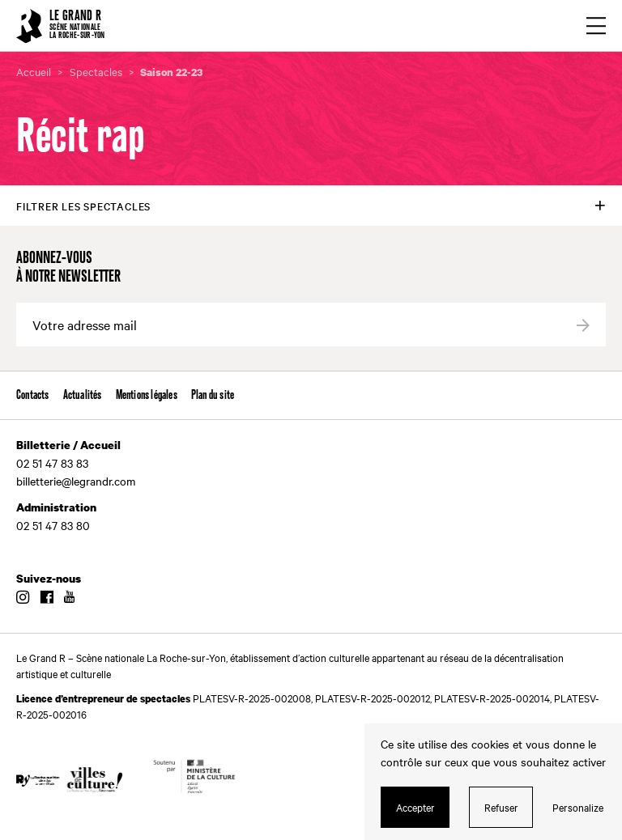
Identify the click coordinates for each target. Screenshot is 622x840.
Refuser (501, 807)
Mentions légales (147, 395)
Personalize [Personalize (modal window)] (578, 807)
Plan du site (213, 395)
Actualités (83, 395)
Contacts (33, 395)
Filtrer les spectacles (83, 206)
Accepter (415, 807)
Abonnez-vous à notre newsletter (68, 268)
